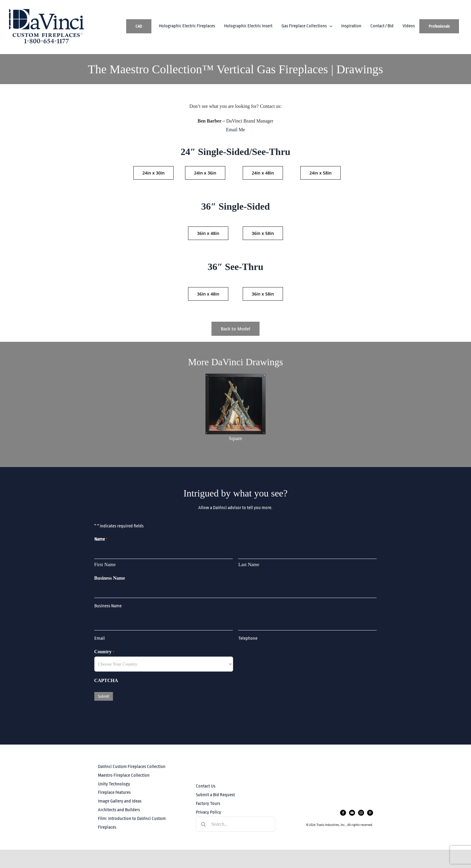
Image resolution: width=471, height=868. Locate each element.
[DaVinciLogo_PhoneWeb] (47, 11)
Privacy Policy (208, 812)
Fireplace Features (114, 792)
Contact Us (206, 786)
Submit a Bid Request (215, 795)
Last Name (249, 565)
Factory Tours (208, 804)
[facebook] (343, 813)
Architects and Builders (119, 810)
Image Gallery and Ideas (120, 801)
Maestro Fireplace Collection (124, 775)
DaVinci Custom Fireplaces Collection (132, 767)
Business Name (110, 578)
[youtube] (352, 813)
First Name (105, 565)
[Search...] (235, 824)
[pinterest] (370, 813)
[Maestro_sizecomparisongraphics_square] (235, 376)
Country (105, 652)
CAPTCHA (106, 680)
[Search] (203, 824)
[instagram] (361, 813)
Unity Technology (114, 784)
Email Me (235, 130)
